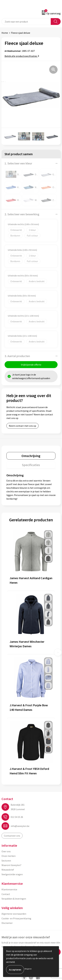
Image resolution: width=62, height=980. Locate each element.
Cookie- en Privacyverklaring (16, 918)
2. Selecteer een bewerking (22, 214)
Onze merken (9, 856)
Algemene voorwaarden (14, 914)
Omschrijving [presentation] (31, 456)
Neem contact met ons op (22, 426)
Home (5, 33)
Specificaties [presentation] (31, 465)
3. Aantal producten (17, 356)
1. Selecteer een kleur (18, 163)
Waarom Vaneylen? (11, 865)
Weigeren (28, 969)
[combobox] (26, 22)
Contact (6, 894)
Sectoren (6, 861)
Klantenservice (9, 889)
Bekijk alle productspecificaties (22, 56)
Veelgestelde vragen (12, 874)
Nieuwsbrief (8, 870)
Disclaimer (7, 923)
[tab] (31, 456)
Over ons (6, 851)
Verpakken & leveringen (14, 899)
